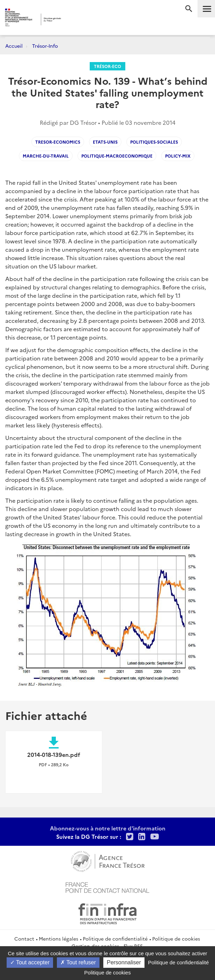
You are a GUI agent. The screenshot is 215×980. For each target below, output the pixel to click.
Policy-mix (178, 156)
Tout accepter (30, 962)
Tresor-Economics (58, 142)
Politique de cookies (176, 939)
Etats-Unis (105, 142)
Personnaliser (124, 962)
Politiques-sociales (154, 142)
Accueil (14, 46)
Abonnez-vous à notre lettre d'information (108, 828)
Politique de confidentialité (115, 939)
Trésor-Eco (107, 66)
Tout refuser (78, 962)
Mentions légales (58, 939)
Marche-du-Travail (46, 156)
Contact (24, 939)
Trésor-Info (45, 46)
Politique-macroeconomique (117, 156)
